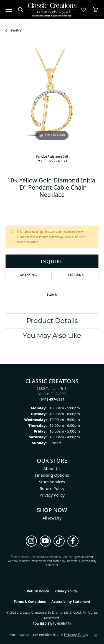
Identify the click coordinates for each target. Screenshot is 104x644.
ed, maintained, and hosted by (46, 561)
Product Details (52, 321)
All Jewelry (52, 518)
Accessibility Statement (71, 602)
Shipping (29, 275)
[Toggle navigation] (9, 10)
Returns (76, 275)
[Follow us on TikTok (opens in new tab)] (59, 541)
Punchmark (73, 561)
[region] (52, 96)
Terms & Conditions (30, 602)
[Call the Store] (52, 399)
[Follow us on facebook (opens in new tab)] (73, 541)
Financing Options (52, 475)
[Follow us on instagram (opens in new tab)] (31, 541)
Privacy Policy (52, 495)
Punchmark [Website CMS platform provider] (62, 624)
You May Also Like (52, 336)
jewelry (16, 30)
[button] (21, 10)
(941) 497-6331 (52, 161)
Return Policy (52, 488)
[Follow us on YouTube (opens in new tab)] (45, 541)
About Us (52, 469)
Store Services (52, 482)
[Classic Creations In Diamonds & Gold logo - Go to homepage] (52, 10)
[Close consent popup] (95, 635)
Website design (17, 561)
